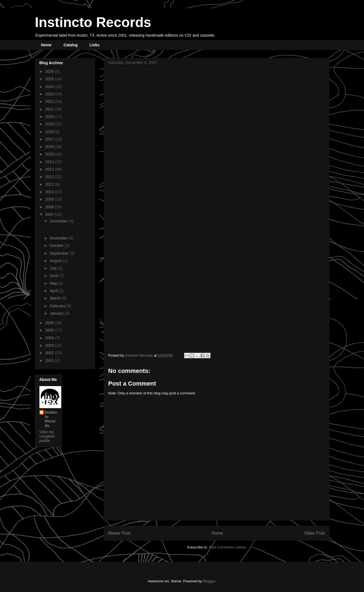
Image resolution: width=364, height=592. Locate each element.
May (54, 283)
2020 (50, 117)
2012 (50, 177)
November (59, 238)
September (60, 253)
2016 (50, 147)
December (59, 221)
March (56, 298)
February (58, 306)
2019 (50, 124)
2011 (50, 184)
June (55, 276)
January (57, 313)
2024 (50, 87)
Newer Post (119, 533)
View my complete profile (47, 436)
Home (46, 45)
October (57, 246)
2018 (50, 132)
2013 (50, 169)
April (54, 291)
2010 (50, 192)
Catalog (70, 45)
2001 (50, 360)
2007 (50, 214)
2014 (50, 162)
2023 (50, 94)
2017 (50, 139)
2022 (50, 101)
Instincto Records (93, 22)
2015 (50, 154)
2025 (50, 79)
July (54, 268)
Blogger (209, 581)
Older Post (315, 533)
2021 (50, 109)
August (56, 261)
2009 (50, 199)
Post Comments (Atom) (227, 547)
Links (95, 45)
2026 (50, 71)
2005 (50, 330)
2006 (50, 323)
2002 (50, 353)
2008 (50, 207)
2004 (50, 338)
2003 (50, 345)
